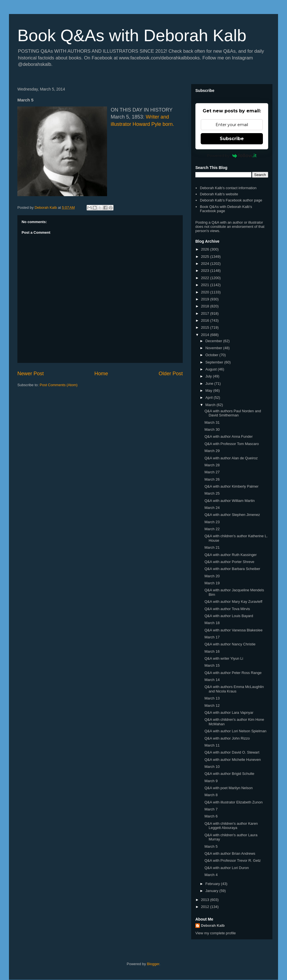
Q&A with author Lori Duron (226, 868)
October (212, 355)
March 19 (212, 583)
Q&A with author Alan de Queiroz (231, 458)
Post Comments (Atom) (59, 385)
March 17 (212, 637)
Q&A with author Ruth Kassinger (230, 555)
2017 (206, 313)
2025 (206, 257)
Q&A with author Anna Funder (228, 436)
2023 (206, 271)
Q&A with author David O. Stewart (232, 752)
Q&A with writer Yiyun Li (224, 658)
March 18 (212, 623)
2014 (206, 335)
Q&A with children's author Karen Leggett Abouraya (231, 826)
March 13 (212, 698)
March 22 (212, 529)
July (209, 376)
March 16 (212, 651)
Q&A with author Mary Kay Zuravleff (233, 602)
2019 (206, 299)
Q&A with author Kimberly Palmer (231, 486)
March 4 (211, 875)
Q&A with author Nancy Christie (230, 644)
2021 (206, 285)
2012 (206, 907)
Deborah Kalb (213, 925)
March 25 (212, 493)
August (212, 369)
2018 (206, 306)
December (214, 341)
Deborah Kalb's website (219, 194)
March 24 (212, 508)
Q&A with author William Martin (229, 501)
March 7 (211, 809)
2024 (206, 264)
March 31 (212, 422)
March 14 (212, 680)
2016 (206, 320)
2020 (206, 292)
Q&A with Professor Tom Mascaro (232, 444)
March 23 (212, 522)
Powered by (232, 156)
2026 (206, 249)
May (209, 391)
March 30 (212, 429)
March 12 (212, 706)
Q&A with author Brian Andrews (230, 853)
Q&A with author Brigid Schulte (229, 774)
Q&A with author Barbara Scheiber (232, 569)
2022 (206, 278)
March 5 (211, 846)
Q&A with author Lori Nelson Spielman (235, 731)
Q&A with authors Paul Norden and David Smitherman (233, 413)
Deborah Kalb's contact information (228, 188)
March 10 (212, 767)
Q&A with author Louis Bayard (229, 616)
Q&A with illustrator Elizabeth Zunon (233, 802)
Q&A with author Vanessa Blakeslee (233, 630)
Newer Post (31, 374)
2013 (206, 900)
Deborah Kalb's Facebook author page (231, 200)
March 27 (212, 472)
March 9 (211, 781)
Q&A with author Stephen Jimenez (232, 515)
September (215, 362)
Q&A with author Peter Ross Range (233, 673)
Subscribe (232, 139)
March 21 (212, 547)
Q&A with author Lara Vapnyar (229, 713)
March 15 (212, 665)
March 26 (212, 479)
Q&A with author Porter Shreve (229, 562)
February (213, 884)
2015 (206, 327)
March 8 (211, 795)
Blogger (153, 964)
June (210, 384)
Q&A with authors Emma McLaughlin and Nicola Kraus (234, 689)
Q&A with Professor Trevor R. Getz (232, 860)
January (212, 891)
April (210, 398)
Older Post (171, 374)
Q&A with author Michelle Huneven (232, 760)
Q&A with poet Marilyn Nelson (228, 788)
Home (101, 374)
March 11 (212, 745)
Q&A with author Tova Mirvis (227, 609)
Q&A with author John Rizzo (227, 738)
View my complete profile (216, 933)
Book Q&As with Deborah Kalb (132, 35)
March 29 (212, 451)
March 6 (211, 816)
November (214, 348)
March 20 (212, 576)
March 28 (212, 465)
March (211, 405)
